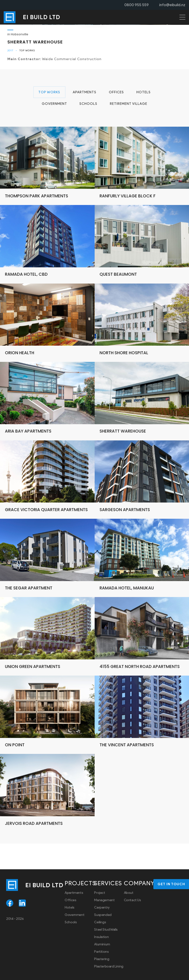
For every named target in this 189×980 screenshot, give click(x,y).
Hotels (144, 92)
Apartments (84, 92)
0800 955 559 (136, 5)
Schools (88, 104)
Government (54, 104)
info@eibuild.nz (172, 5)
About (129, 894)
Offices (116, 92)
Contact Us (132, 901)
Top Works (27, 50)
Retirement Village (129, 104)
